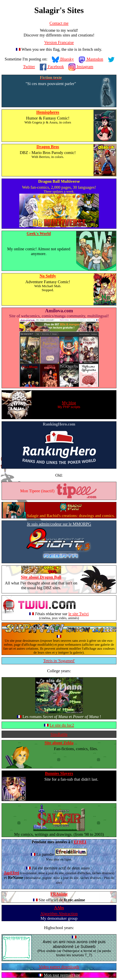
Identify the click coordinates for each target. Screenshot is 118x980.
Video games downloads (59, 967)
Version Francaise (59, 42)
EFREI (80, 842)
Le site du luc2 (62, 725)
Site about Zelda (59, 743)
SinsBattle (59, 734)
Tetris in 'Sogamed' (59, 661)
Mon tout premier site (62, 975)
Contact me (59, 23)
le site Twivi (79, 614)
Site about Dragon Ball (41, 577)
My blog (69, 403)
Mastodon (91, 59)
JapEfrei (11, 873)
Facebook (52, 66)
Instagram (81, 66)
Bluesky (63, 59)
